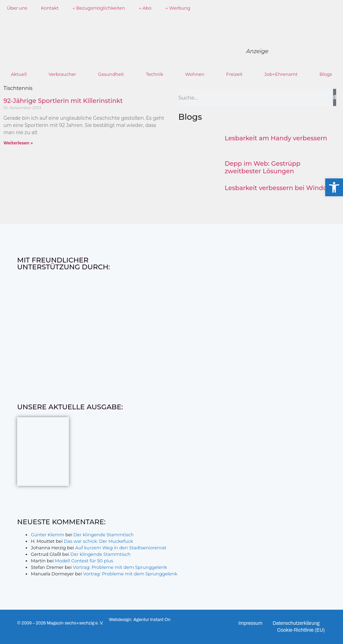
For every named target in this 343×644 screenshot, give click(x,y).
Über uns (17, 8)
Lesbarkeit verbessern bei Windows (280, 188)
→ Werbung (178, 8)
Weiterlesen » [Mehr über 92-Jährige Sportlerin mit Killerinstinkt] (18, 143)
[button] (334, 187)
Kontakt (50, 8)
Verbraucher (62, 74)
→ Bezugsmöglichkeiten (99, 8)
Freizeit (234, 74)
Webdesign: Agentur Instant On (140, 620)
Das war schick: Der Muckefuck (98, 541)
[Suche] (335, 97)
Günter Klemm (47, 535)
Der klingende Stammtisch (103, 535)
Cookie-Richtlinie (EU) (301, 630)
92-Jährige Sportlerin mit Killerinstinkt (63, 101)
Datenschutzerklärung (296, 623)
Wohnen (195, 74)
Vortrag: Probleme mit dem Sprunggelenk (120, 567)
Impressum (250, 623)
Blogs (326, 74)
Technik (155, 74)
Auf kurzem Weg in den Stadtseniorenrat (121, 548)
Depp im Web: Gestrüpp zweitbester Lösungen (263, 167)
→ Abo (145, 8)
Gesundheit (111, 74)
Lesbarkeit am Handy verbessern (276, 138)
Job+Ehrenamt (281, 74)
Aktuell (19, 74)
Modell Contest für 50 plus (84, 561)
